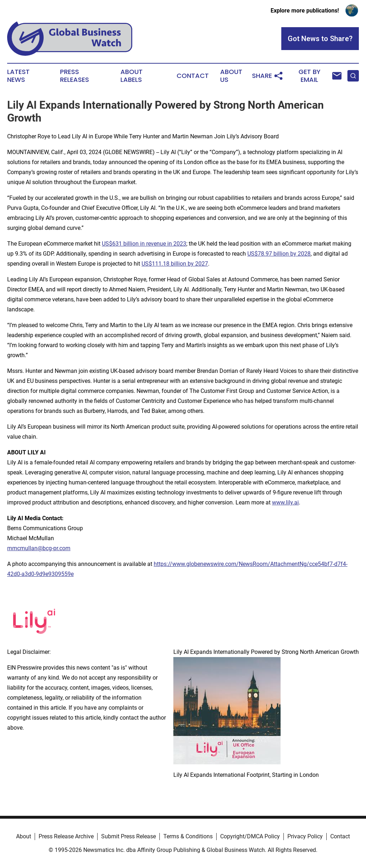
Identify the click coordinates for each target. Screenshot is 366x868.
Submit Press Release (128, 836)
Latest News (18, 76)
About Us (231, 76)
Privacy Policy (305, 836)
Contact (193, 76)
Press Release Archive (66, 836)
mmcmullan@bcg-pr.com (39, 548)
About (24, 836)
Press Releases (75, 76)
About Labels (132, 76)
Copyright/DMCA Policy (250, 836)
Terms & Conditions (188, 836)
